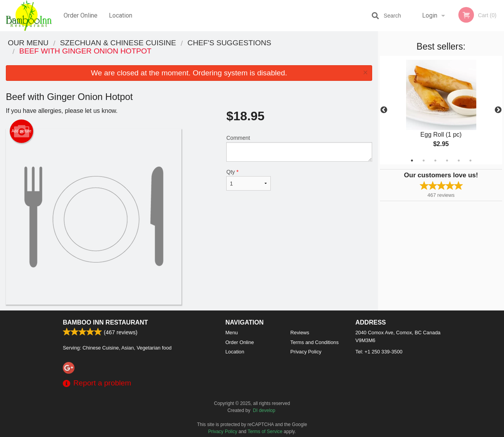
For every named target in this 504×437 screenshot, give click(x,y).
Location (121, 15)
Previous (384, 110)
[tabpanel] (441, 110)
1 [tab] (412, 161)
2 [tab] (424, 161)
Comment (299, 148)
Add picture (22, 131)
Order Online (81, 15)
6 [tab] (470, 161)
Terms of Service (265, 432)
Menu (232, 333)
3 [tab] (435, 161)
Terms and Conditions (314, 342)
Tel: (379, 352)
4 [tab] (447, 161)
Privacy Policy (306, 352)
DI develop (264, 410)
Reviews (300, 333)
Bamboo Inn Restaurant (105, 322)
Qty (248, 180)
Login (430, 15)
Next (498, 110)
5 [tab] (459, 161)
